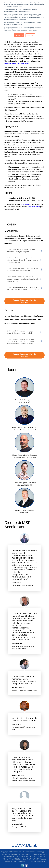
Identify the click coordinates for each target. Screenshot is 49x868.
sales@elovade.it (34, 207)
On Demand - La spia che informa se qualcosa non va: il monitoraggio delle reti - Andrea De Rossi (25, 279)
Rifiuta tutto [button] (30, 35)
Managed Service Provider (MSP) (17, 63)
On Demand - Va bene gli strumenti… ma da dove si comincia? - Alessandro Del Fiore (25, 288)
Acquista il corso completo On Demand (24, 301)
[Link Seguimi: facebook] (26, 867)
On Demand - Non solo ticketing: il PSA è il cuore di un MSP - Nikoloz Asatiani (25, 269)
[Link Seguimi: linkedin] (23, 867)
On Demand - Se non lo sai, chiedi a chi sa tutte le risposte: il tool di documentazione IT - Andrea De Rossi (25, 260)
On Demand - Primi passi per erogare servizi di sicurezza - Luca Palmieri (25, 332)
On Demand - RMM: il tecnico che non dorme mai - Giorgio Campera (25, 251)
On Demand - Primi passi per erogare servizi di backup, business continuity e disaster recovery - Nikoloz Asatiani (25, 341)
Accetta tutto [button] (19, 35)
